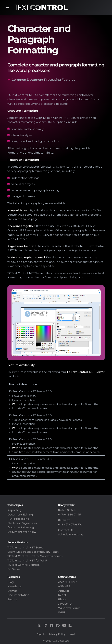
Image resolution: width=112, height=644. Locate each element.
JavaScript (65, 604)
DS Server (14, 569)
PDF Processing (18, 519)
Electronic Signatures (22, 523)
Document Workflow (22, 532)
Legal (72, 634)
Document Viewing (21, 527)
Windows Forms (69, 608)
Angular (64, 591)
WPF (61, 612)
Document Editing (20, 515)
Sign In (41, 634)
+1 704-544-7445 (69, 515)
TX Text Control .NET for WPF (27, 561)
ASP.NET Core (68, 582)
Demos (12, 591)
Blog (11, 582)
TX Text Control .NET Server (26, 548)
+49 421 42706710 (70, 525)
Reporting (14, 510)
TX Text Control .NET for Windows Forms (35, 556)
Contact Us (66, 530)
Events (12, 599)
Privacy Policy (57, 634)
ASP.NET (64, 586)
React (62, 595)
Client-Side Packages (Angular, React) (33, 552)
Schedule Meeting (71, 534)
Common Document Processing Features (43, 80)
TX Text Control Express (23, 565)
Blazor (62, 599)
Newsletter (15, 586)
